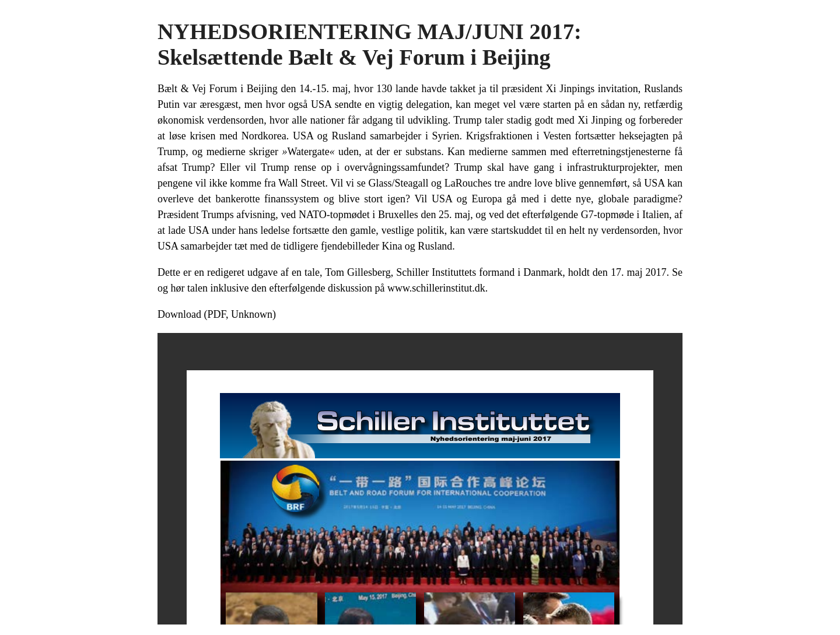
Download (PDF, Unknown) (217, 314)
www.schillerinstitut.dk (436, 288)
